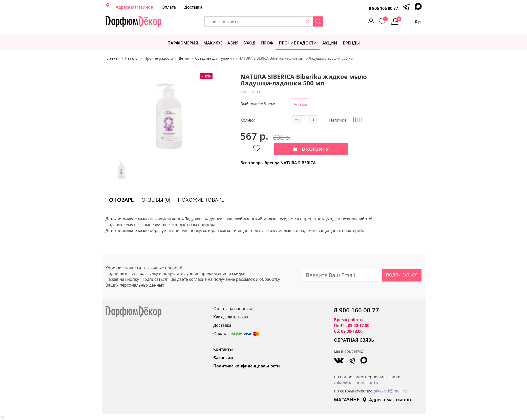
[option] (169, 114)
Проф (267, 43)
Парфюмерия (183, 43)
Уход (250, 43)
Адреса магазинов (134, 7)
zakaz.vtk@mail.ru (390, 391)
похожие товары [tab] (202, 200)
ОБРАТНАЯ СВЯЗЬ (354, 340)
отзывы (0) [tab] (156, 200)
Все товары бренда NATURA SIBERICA (278, 163)
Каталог (132, 58)
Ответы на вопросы (233, 309)
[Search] (318, 21)
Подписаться (402, 275)
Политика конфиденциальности (247, 366)
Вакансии (223, 358)
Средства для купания (214, 58)
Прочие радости (298, 43)
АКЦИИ (330, 43)
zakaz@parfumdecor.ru (356, 383)
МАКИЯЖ (213, 43)
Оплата (169, 7)
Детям (184, 58)
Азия (233, 43)
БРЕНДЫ (351, 43)
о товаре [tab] (122, 200)
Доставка (193, 7)
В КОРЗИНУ (311, 149)
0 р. (409, 20)
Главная (113, 58)
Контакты (223, 349)
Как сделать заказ (231, 317)
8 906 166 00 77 (383, 8)
